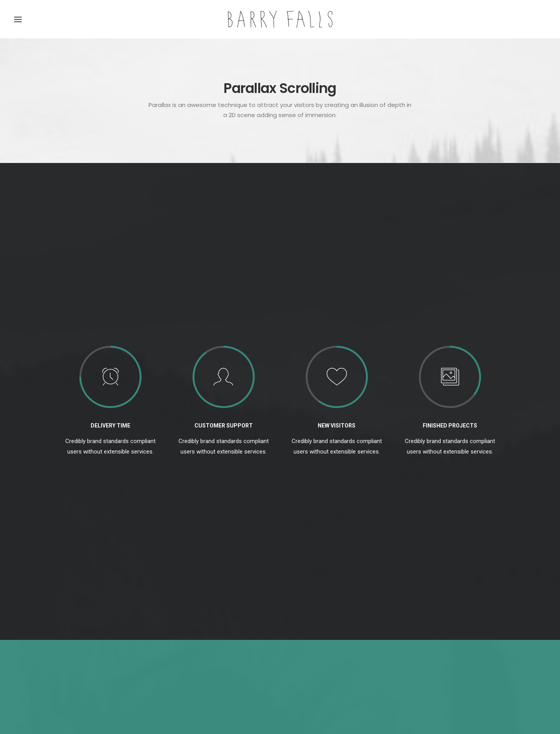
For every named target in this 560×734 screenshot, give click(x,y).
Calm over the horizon (315, 631)
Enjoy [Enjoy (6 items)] (437, 613)
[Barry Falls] (280, 19)
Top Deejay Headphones (205, 612)
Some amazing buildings (205, 661)
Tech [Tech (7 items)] (409, 638)
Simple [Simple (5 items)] (436, 626)
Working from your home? (207, 649)
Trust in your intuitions (202, 624)
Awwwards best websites (206, 636)
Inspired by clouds (310, 649)
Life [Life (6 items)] (487, 613)
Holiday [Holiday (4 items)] (463, 613)
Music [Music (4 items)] (410, 626)
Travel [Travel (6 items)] (433, 638)
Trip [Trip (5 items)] (456, 638)
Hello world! (302, 612)
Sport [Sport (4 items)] (461, 626)
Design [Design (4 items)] (411, 613)
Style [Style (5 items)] (485, 626)
